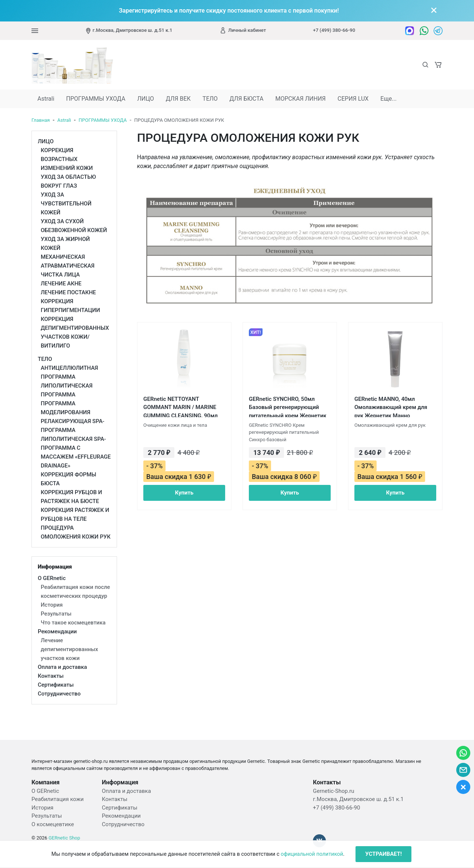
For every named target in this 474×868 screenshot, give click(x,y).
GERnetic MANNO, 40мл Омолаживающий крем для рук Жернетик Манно (391, 406)
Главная (41, 120)
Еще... (388, 99)
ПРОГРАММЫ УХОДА (96, 99)
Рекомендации (121, 816)
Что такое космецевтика (73, 623)
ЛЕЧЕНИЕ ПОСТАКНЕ (68, 292)
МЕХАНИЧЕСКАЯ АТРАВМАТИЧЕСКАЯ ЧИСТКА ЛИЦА (68, 266)
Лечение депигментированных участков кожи (69, 649)
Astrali (46, 99)
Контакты (115, 799)
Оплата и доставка (126, 791)
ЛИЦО (145, 99)
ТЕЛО (210, 99)
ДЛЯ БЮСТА (247, 99)
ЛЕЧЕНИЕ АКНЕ (61, 284)
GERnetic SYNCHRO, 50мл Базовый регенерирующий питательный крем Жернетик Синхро (288, 406)
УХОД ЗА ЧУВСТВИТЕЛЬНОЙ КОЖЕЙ (66, 204)
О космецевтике (53, 824)
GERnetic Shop (64, 838)
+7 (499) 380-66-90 (334, 30)
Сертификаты (120, 808)
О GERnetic (45, 791)
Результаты (56, 614)
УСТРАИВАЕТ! (383, 854)
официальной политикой (312, 854)
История (52, 605)
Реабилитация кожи (58, 799)
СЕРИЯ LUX (353, 99)
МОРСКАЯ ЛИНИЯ (300, 99)
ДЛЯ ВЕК (178, 99)
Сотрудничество (123, 824)
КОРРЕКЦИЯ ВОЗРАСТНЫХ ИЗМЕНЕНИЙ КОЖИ (67, 159)
